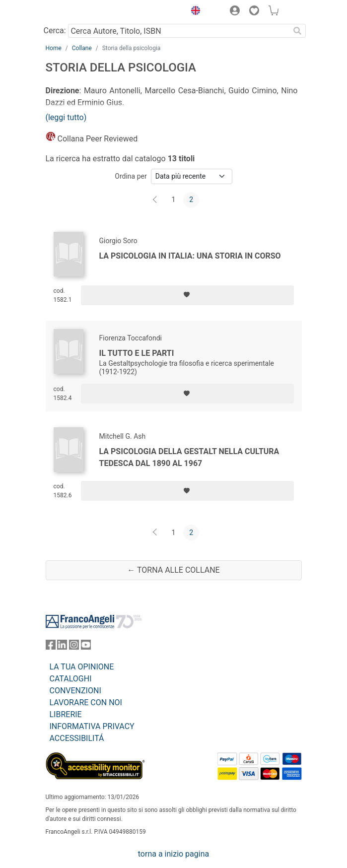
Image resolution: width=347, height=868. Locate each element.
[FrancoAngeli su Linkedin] (62, 647)
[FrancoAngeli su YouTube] (86, 647)
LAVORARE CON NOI (86, 702)
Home (54, 48)
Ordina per (131, 176)
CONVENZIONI (75, 691)
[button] (194, 12)
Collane (82, 48)
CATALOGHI (71, 679)
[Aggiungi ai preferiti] (187, 295)
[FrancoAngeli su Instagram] (74, 647)
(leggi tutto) (66, 117)
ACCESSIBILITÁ (77, 738)
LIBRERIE (66, 714)
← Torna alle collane (173, 570)
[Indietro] (156, 200)
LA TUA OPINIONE (82, 667)
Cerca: (55, 31)
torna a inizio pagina (173, 854)
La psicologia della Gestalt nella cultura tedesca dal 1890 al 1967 (189, 457)
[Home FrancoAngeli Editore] (79, 12)
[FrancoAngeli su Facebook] (51, 647)
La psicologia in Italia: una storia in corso (190, 256)
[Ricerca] (298, 31)
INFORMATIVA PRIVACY (92, 726)
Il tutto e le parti (137, 353)
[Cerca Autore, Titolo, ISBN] (179, 31)
